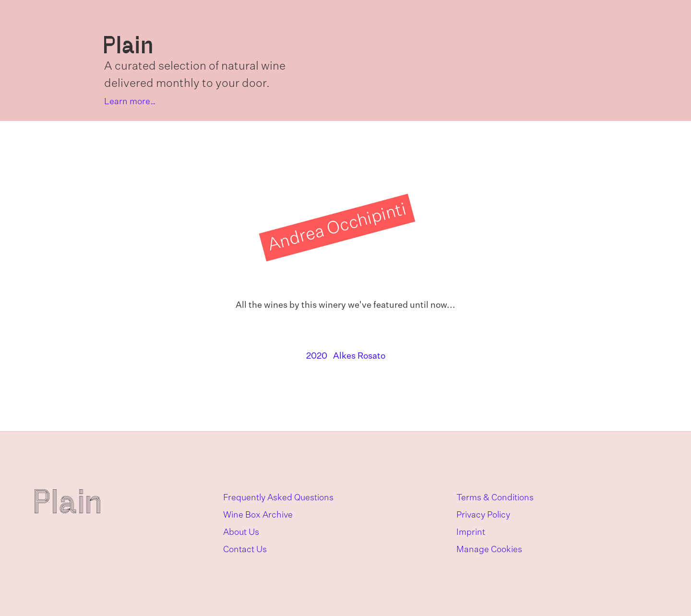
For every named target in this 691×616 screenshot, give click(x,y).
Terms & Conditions (495, 498)
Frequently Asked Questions (278, 498)
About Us (241, 532)
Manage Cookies (489, 550)
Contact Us (245, 550)
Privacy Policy (483, 515)
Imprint (471, 532)
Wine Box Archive (258, 515)
